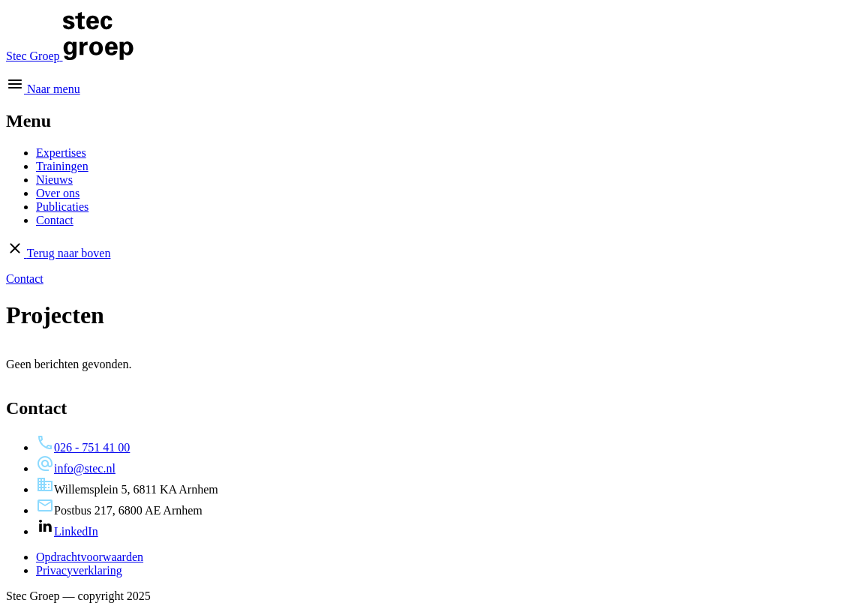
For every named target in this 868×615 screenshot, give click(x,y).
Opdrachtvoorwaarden (90, 557)
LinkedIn (67, 531)
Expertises (61, 153)
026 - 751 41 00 (83, 447)
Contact (55, 220)
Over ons (58, 193)
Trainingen (62, 166)
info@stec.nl (76, 468)
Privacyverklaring (79, 570)
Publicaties (62, 207)
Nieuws (54, 180)
